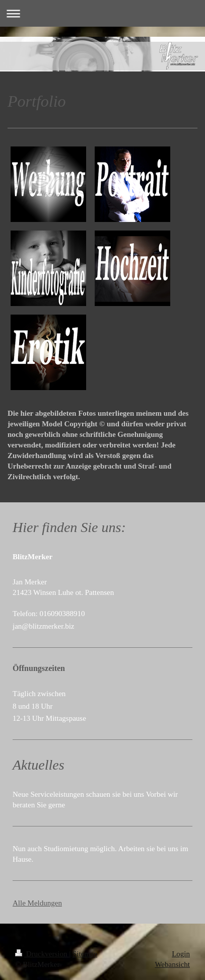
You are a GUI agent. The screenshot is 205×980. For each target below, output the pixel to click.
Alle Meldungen (37, 903)
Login (181, 954)
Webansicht (172, 964)
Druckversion (42, 954)
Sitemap (85, 954)
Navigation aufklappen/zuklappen (102, 13)
